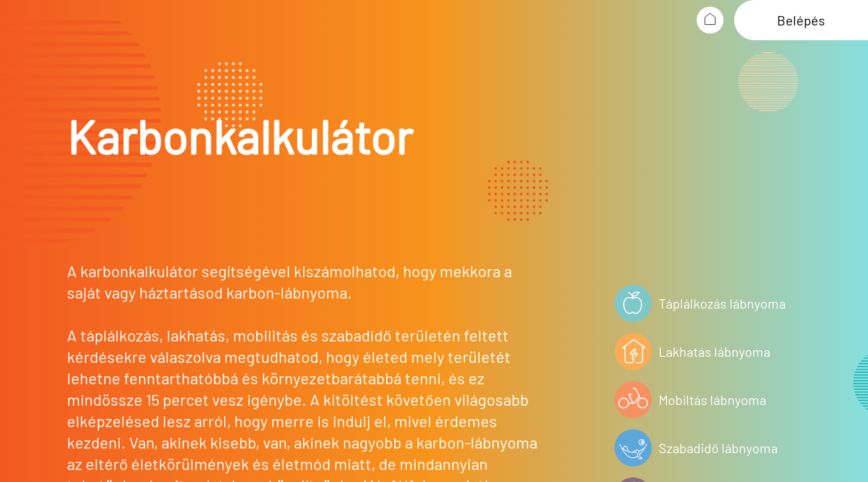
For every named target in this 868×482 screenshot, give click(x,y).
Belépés (801, 20)
